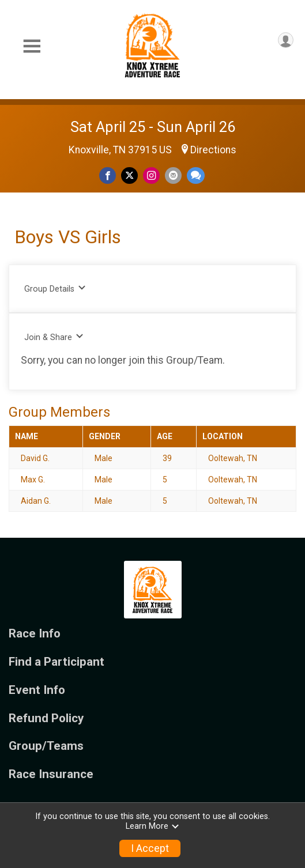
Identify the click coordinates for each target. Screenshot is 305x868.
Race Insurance (51, 774)
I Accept (150, 848)
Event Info (37, 690)
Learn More (153, 826)
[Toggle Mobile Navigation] (32, 46)
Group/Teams (46, 746)
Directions (213, 150)
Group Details (55, 288)
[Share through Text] (196, 176)
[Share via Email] (173, 176)
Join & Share (54, 337)
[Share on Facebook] (108, 176)
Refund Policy (46, 718)
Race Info (35, 634)
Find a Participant (57, 662)
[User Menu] (286, 40)
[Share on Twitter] (129, 176)
